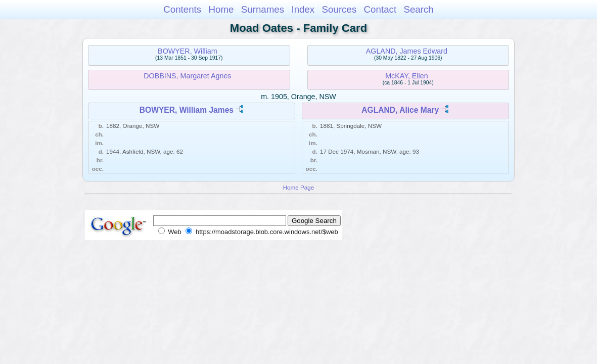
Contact (380, 9)
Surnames (263, 9)
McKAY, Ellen (407, 76)
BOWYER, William (188, 51)
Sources (339, 9)
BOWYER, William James (187, 110)
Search (418, 9)
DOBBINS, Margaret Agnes (187, 76)
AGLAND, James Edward (407, 51)
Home (221, 9)
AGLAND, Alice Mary (400, 110)
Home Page (299, 187)
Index (303, 9)
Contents (182, 9)
